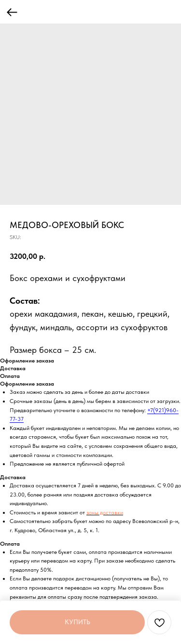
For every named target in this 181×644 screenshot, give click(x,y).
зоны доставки (105, 512)
